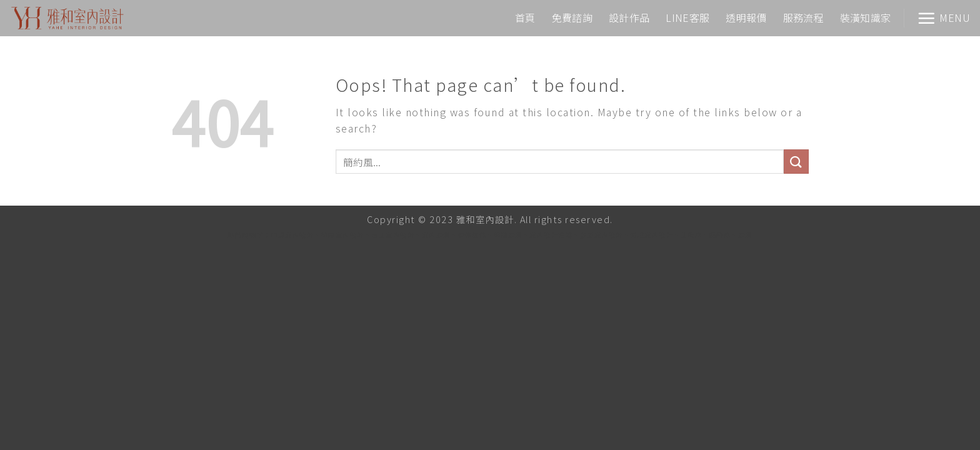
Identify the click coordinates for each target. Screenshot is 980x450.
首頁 (525, 17)
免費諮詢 (572, 17)
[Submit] (796, 162)
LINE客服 (687, 17)
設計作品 (629, 17)
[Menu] (944, 18)
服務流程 (803, 17)
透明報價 (746, 17)
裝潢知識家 (866, 17)
